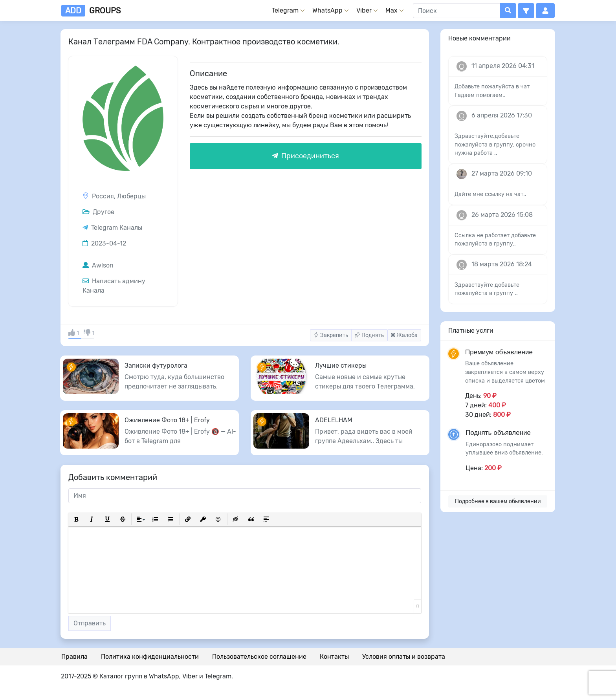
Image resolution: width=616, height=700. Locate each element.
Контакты (334, 657)
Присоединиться (305, 156)
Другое (98, 212)
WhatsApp (327, 10)
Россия (103, 196)
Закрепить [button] (331, 335)
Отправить (90, 623)
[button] (526, 11)
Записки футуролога (156, 366)
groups (91, 11)
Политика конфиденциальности (150, 657)
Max (391, 10)
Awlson (98, 265)
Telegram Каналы (117, 228)
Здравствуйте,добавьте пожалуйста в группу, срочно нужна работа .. (495, 145)
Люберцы (131, 196)
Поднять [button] (369, 335)
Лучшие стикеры (341, 366)
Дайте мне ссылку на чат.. (490, 194)
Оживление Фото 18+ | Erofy (167, 420)
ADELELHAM (334, 420)
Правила (74, 657)
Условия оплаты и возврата (404, 657)
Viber (364, 10)
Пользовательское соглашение (259, 657)
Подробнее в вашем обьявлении (498, 501)
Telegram (285, 10)
